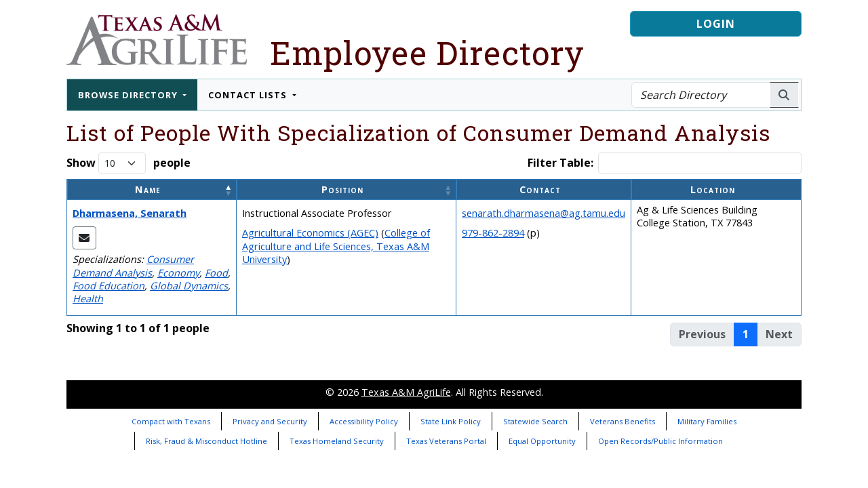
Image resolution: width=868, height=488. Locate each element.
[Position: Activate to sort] (347, 189)
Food (216, 273)
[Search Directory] (701, 95)
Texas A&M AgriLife (406, 392)
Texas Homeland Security (337, 441)
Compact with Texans (171, 421)
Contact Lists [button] (249, 95)
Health (88, 299)
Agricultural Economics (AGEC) (310, 233)
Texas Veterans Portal (446, 441)
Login (716, 24)
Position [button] (342, 189)
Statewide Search (535, 421)
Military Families (707, 421)
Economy (178, 273)
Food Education (108, 286)
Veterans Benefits (623, 421)
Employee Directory (427, 53)
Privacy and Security (270, 421)
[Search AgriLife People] (784, 95)
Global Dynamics (189, 286)
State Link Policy (451, 421)
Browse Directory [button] (129, 95)
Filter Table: (560, 163)
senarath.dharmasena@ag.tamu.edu (544, 213)
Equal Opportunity (542, 441)
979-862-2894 (493, 233)
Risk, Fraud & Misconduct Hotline (206, 441)
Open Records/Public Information (660, 441)
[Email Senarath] (84, 238)
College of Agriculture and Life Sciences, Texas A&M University (336, 246)
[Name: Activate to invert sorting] (152, 189)
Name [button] (148, 189)
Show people (129, 163)
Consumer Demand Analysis (133, 266)
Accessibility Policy (364, 421)
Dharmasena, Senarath (130, 213)
